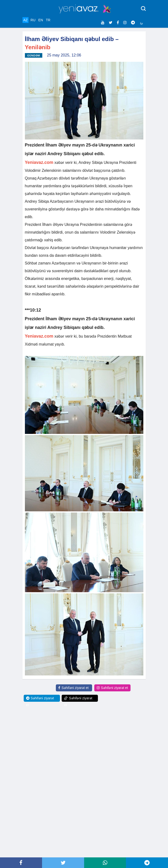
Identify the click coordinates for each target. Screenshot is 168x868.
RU (33, 20)
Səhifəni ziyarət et (73, 688)
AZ (26, 20)
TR (48, 20)
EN (40, 20)
